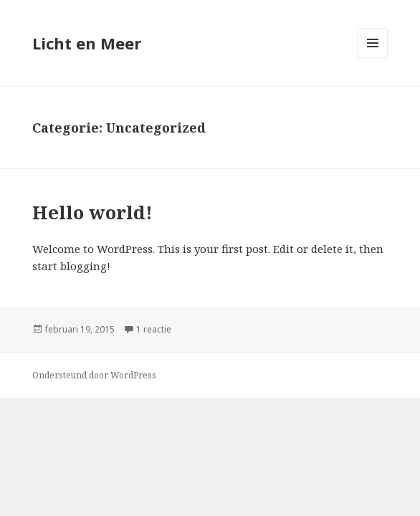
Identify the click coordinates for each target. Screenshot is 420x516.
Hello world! (92, 212)
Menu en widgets (373, 58)
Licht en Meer (87, 43)
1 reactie (154, 329)
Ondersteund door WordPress (94, 375)
